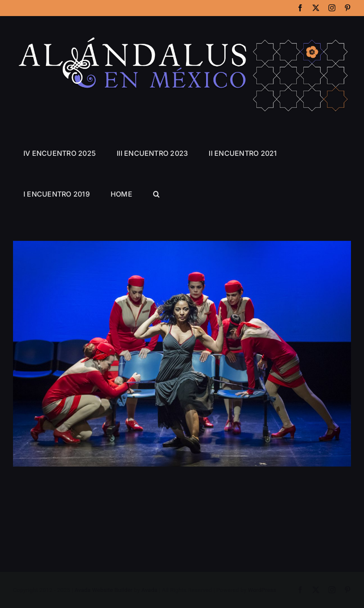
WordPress (262, 590)
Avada (149, 590)
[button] (156, 194)
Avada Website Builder (103, 590)
